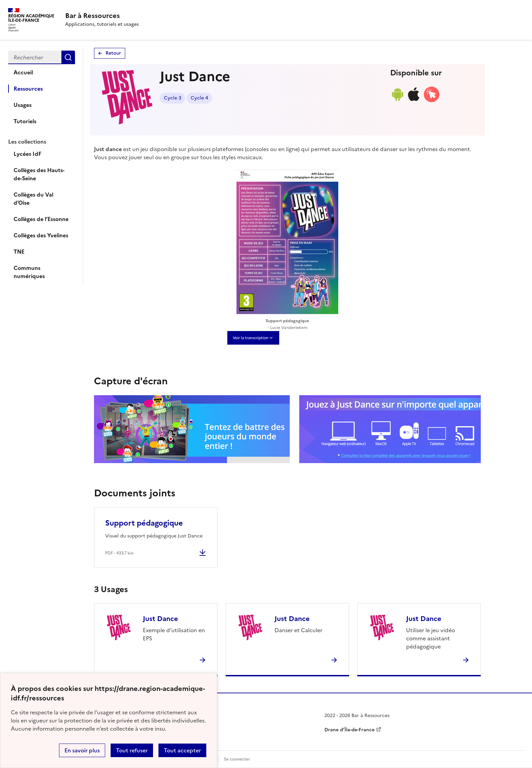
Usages (23, 105)
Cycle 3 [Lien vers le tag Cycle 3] (173, 98)
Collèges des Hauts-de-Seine (39, 174)
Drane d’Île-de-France (349, 730)
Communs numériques (29, 272)
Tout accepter (182, 750)
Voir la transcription (251, 338)
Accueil (23, 72)
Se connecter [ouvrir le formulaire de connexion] (237, 759)
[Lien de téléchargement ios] (414, 101)
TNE (19, 252)
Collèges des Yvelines (41, 235)
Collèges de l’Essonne (41, 219)
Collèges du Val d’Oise (33, 199)
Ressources (28, 89)
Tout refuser (132, 750)
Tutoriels (25, 121)
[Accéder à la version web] (432, 101)
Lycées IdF (27, 154)
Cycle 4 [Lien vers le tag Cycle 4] (199, 98)
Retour (113, 53)
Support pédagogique (144, 523)
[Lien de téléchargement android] (397, 101)
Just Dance (160, 619)
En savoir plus (82, 750)
